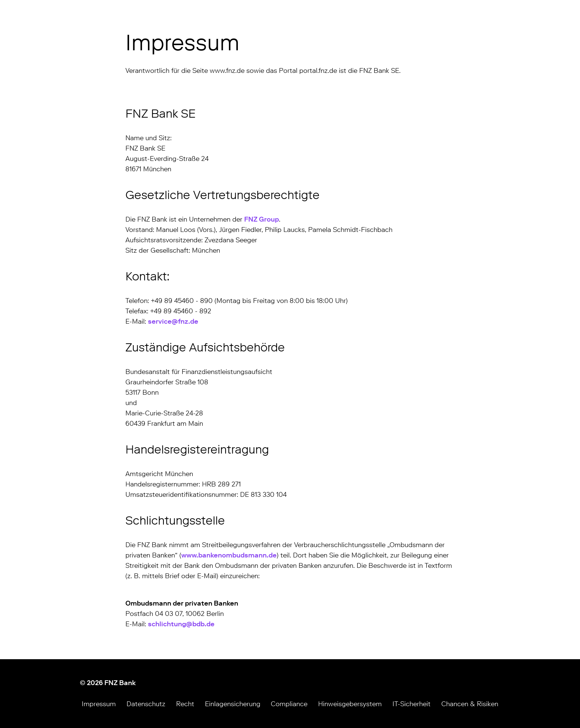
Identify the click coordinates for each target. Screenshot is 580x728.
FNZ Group (262, 219)
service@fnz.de (173, 321)
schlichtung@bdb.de (181, 624)
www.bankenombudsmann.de (229, 555)
